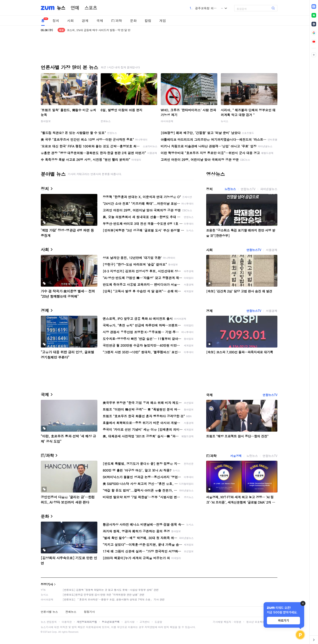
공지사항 (130, 622)
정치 (56, 21)
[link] (314, 6)
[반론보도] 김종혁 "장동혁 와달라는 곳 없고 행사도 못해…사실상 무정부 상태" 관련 (111, 590)
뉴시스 (225, 121)
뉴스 (61, 8)
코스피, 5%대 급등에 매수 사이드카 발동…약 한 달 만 (99, 30)
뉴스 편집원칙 (49, 622)
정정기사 (47, 584)
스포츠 (91, 8)
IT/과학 (117, 21)
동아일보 (46, 121)
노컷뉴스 (230, 189)
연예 (75, 8)
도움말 (158, 622)
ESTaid (47, 632)
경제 (85, 21)
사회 (71, 21)
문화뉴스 (106, 121)
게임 (163, 21)
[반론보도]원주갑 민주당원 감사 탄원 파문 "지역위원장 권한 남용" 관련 (104, 595)
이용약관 (67, 622)
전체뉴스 (71, 612)
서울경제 (272, 250)
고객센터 (145, 622)
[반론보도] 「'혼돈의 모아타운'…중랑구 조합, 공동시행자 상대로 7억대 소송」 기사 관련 (114, 599)
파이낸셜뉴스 (269, 189)
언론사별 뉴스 (49, 612)
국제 (100, 21)
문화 (133, 21)
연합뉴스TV (248, 189)
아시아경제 (167, 121)
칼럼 (148, 21)
